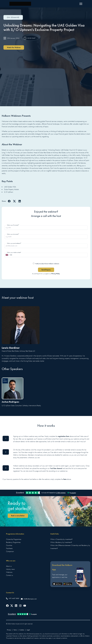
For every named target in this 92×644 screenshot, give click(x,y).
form (65, 479)
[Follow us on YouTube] (25, 606)
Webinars (9, 572)
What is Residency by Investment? (61, 542)
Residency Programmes (13, 542)
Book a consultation (18, 516)
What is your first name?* (13, 225)
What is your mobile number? (14, 252)
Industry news (10, 569)
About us (9, 566)
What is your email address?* (14, 243)
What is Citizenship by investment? (61, 539)
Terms (15, 630)
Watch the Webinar (14, 47)
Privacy (9, 630)
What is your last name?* (13, 234)
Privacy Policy (56, 274)
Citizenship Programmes (14, 539)
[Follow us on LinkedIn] (16, 606)
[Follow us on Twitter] (12, 606)
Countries (9, 545)
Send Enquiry (46, 270)
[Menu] (81, 4)
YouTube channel (56, 468)
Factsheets (9, 548)
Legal (28, 630)
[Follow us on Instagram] (20, 606)
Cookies (22, 630)
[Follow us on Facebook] (7, 606)
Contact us (9, 575)
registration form (64, 436)
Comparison (10, 551)
